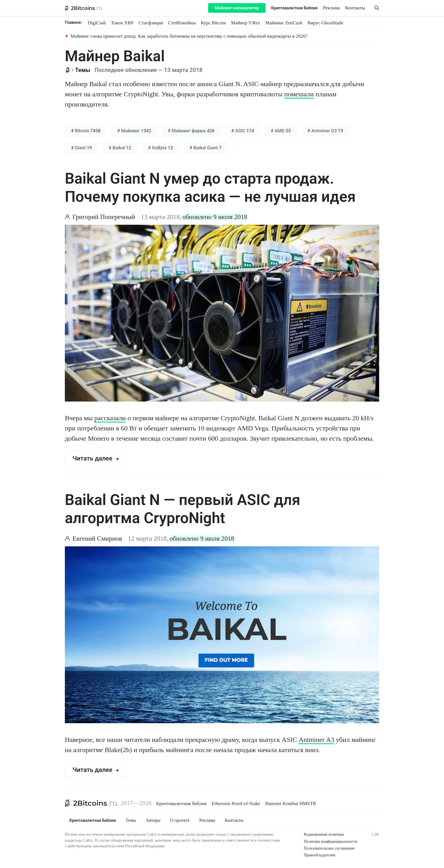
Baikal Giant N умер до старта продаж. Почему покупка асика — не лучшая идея (210, 188)
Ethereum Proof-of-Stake (236, 804)
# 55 (281, 131)
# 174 (243, 131)
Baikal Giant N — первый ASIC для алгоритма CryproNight (182, 509)
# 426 (191, 131)
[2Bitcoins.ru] (91, 803)
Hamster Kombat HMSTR (291, 804)
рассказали (110, 418)
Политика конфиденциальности (331, 842)
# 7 (206, 148)
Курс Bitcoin (213, 23)
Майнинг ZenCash (284, 23)
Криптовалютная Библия (294, 8)
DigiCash (97, 23)
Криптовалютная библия (182, 804)
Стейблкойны (182, 23)
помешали (299, 94)
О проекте (180, 820)
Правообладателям (320, 855)
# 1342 (134, 131)
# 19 (325, 131)
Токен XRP (122, 23)
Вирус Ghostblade (325, 23)
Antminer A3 (316, 740)
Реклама (331, 8)
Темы (131, 820)
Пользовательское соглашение (329, 848)
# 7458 (86, 131)
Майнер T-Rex (246, 23)
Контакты (355, 8)
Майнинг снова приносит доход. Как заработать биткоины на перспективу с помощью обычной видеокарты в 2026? (189, 36)
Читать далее (96, 458)
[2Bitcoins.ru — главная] (84, 8)
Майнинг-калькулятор (237, 8)
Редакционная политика (324, 834)
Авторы (153, 820)
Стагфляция (151, 23)
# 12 (120, 148)
